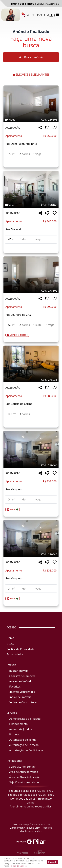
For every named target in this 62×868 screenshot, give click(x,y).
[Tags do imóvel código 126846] (31, 465)
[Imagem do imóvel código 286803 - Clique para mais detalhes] (31, 104)
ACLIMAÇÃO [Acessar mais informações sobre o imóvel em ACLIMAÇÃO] (13, 128)
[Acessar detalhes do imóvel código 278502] (31, 333)
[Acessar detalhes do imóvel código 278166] (31, 246)
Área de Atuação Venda (24, 772)
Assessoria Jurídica (21, 729)
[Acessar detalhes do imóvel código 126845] (31, 597)
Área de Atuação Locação (25, 777)
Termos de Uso (16, 654)
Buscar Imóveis (31, 57)
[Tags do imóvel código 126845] (31, 554)
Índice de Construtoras (23, 702)
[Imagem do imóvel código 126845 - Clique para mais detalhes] (31, 539)
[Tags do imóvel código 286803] (31, 120)
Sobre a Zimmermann (23, 767)
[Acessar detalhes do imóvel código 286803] (31, 160)
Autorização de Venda (23, 740)
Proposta (15, 734)
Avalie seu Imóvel (20, 681)
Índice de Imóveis (20, 697)
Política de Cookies (18, 866)
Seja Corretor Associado (24, 782)
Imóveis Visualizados (22, 692)
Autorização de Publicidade (26, 750)
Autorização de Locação (24, 745)
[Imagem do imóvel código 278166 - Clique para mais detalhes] (31, 189)
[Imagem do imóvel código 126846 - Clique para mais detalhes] (31, 449)
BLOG (10, 644)
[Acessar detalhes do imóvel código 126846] (31, 508)
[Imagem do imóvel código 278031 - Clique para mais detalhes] (31, 364)
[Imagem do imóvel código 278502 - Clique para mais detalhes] (31, 275)
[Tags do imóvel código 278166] (31, 205)
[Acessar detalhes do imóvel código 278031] (31, 420)
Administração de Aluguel (25, 719)
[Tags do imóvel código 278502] (31, 291)
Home (10, 638)
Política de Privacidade (21, 649)
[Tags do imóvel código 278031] (31, 380)
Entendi (52, 862)
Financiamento (18, 724)
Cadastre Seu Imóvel (22, 676)
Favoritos (15, 687)
